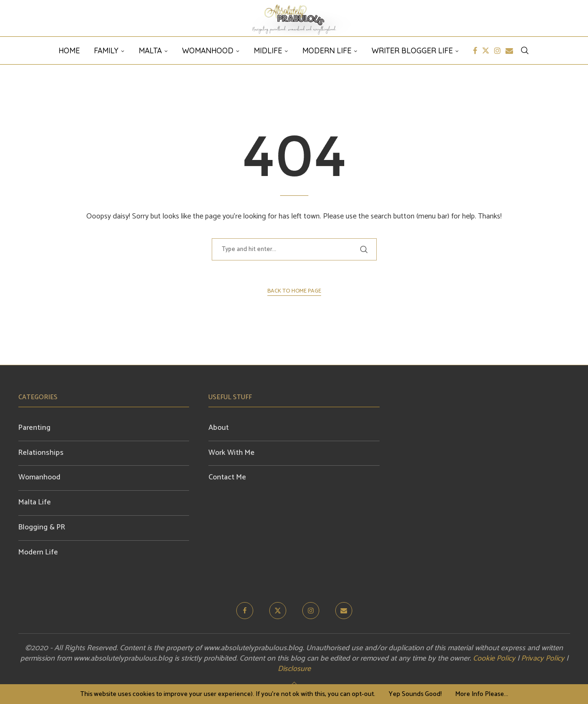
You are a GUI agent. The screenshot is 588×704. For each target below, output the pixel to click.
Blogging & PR (42, 527)
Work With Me (232, 453)
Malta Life (35, 502)
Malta (150, 50)
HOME (69, 50)
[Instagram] (497, 50)
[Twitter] (486, 50)
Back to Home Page (294, 291)
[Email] (509, 50)
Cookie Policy (494, 658)
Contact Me (227, 477)
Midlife (268, 50)
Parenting (34, 428)
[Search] (525, 50)
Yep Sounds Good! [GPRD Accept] (415, 694)
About (219, 428)
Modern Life (327, 50)
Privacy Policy (543, 658)
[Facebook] (475, 50)
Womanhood (208, 50)
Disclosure (294, 669)
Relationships (41, 453)
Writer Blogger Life (412, 50)
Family (106, 50)
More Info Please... (482, 695)
